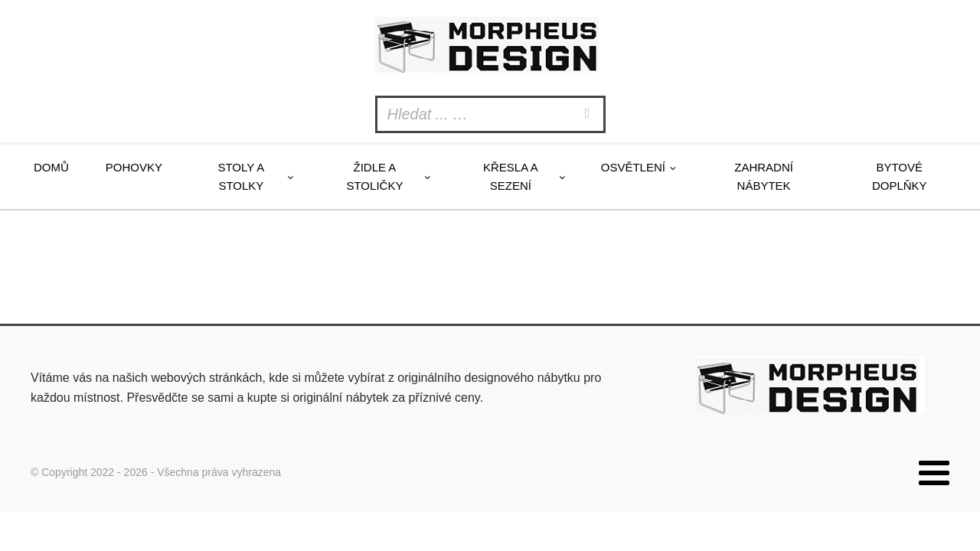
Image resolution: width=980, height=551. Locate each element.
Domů (51, 167)
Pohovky (134, 167)
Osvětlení (633, 167)
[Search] (590, 114)
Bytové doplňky (900, 176)
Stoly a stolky (241, 176)
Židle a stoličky (374, 176)
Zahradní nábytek (764, 176)
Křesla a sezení (511, 176)
